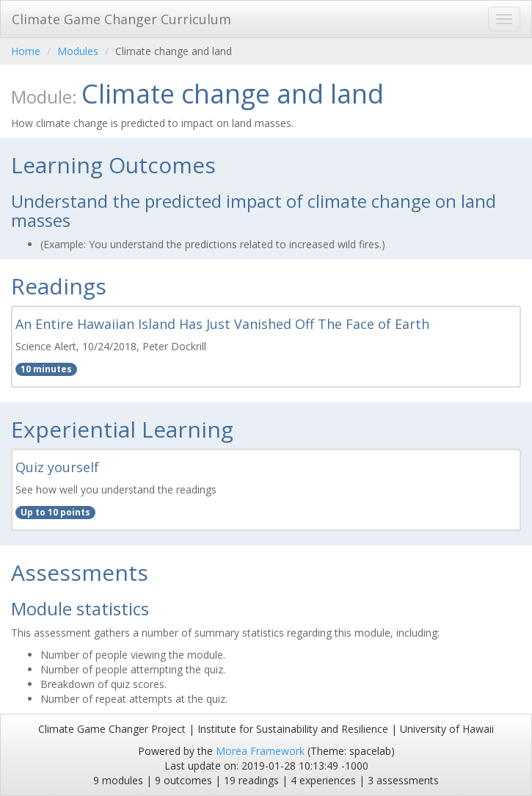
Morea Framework (260, 751)
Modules (78, 51)
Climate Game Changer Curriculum (121, 19)
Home (26, 51)
